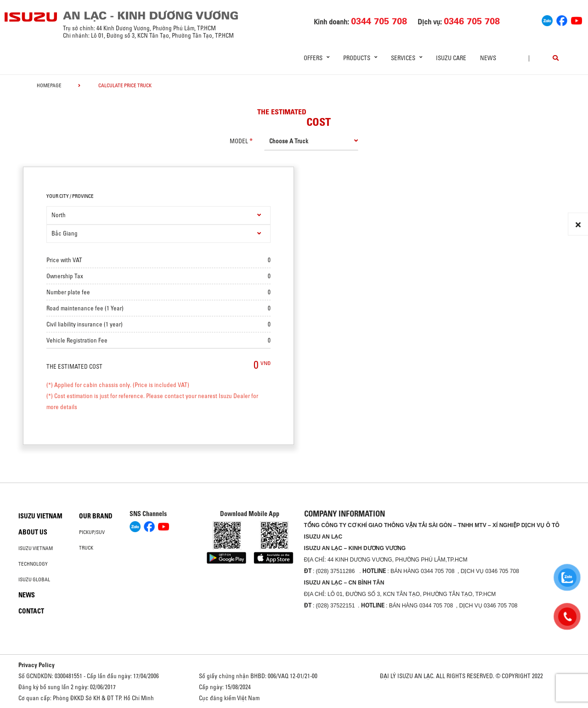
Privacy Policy (37, 665)
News (488, 58)
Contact (31, 611)
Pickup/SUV (92, 532)
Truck (86, 548)
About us (33, 532)
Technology (33, 564)
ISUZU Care (451, 58)
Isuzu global (34, 579)
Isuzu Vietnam (40, 516)
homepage (49, 85)
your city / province (70, 196)
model (239, 141)
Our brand (96, 516)
